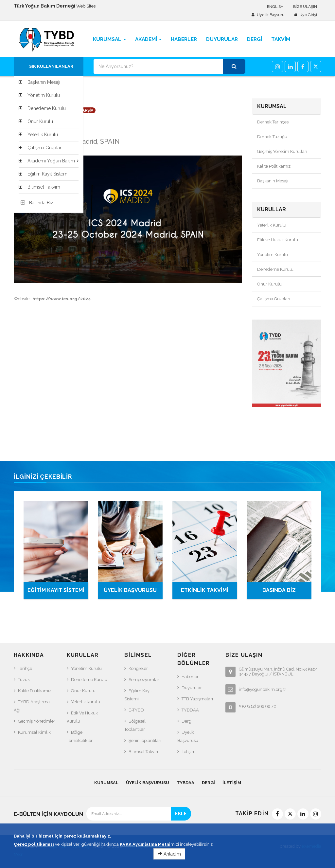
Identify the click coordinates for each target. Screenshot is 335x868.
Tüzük (24, 680)
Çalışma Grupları (274, 299)
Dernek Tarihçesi (273, 122)
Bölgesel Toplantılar (135, 725)
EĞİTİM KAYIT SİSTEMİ (56, 590)
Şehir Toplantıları (145, 740)
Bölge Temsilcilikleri (80, 736)
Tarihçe (25, 668)
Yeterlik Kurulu (272, 225)
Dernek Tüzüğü (272, 137)
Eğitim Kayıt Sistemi (138, 695)
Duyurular (192, 688)
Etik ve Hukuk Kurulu (278, 240)
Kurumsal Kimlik (34, 732)
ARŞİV (88, 110)
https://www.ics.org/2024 (62, 299)
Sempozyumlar (144, 680)
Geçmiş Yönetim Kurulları (282, 151)
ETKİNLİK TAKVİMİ (205, 590)
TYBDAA (190, 710)
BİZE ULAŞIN (305, 7)
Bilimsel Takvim (144, 752)
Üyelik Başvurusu (188, 736)
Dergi (187, 721)
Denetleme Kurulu (275, 269)
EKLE (181, 814)
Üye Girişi (308, 15)
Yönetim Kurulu (273, 255)
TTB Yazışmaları (197, 699)
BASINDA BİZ (279, 590)
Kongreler (138, 668)
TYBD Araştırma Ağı (32, 706)
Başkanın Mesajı (273, 181)
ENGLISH (275, 7)
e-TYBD (136, 710)
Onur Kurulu (269, 284)
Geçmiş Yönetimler (37, 721)
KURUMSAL (106, 783)
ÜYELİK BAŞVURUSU (130, 590)
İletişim (189, 752)
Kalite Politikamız (274, 166)
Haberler (190, 677)
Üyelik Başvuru (271, 15)
